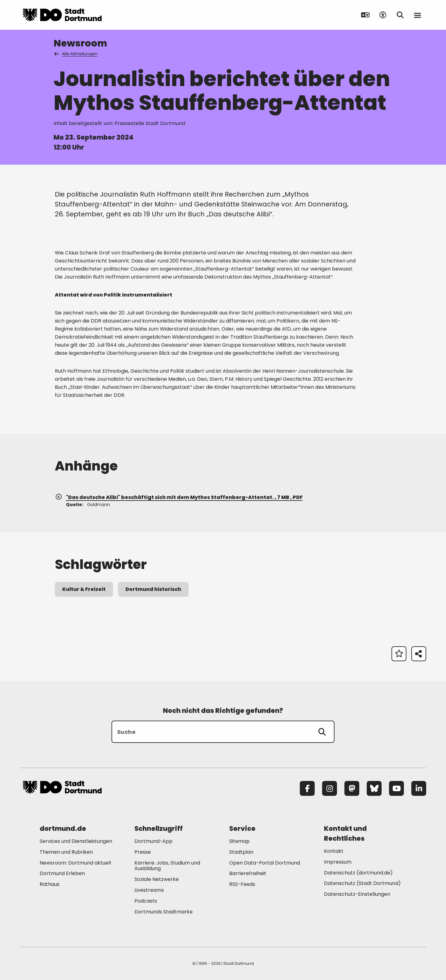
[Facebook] (307, 788)
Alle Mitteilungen (76, 54)
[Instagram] (330, 788)
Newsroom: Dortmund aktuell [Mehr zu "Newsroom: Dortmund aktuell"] (75, 863)
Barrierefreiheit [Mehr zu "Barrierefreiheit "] (248, 873)
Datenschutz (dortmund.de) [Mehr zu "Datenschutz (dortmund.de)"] (358, 873)
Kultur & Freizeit (84, 589)
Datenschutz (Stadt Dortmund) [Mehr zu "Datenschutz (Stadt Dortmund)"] (362, 883)
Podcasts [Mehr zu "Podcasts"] (146, 901)
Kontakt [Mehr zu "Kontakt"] (334, 851)
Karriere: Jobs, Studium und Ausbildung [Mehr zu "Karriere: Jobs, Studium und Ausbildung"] (167, 866)
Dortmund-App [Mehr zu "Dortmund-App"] (153, 841)
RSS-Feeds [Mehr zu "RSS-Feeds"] (242, 884)
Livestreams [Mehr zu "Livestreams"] (149, 890)
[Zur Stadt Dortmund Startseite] (62, 15)
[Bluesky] (374, 788)
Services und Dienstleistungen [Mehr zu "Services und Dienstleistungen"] (76, 841)
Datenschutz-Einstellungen (357, 894)
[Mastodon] (352, 788)
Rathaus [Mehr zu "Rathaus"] (50, 884)
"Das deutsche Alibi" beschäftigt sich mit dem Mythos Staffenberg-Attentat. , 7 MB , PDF (179, 497)
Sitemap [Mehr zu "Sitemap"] (239, 841)
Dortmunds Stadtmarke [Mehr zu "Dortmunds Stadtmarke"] (164, 912)
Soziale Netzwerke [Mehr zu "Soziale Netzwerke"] (157, 879)
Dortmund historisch (153, 589)
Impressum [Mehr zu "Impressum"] (338, 862)
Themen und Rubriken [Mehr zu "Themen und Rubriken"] (66, 852)
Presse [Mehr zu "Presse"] (143, 852)
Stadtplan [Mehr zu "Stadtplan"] (241, 852)
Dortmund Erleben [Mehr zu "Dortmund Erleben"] (62, 873)
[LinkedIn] (419, 788)
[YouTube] (396, 788)
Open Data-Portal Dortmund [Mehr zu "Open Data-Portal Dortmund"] (265, 863)
